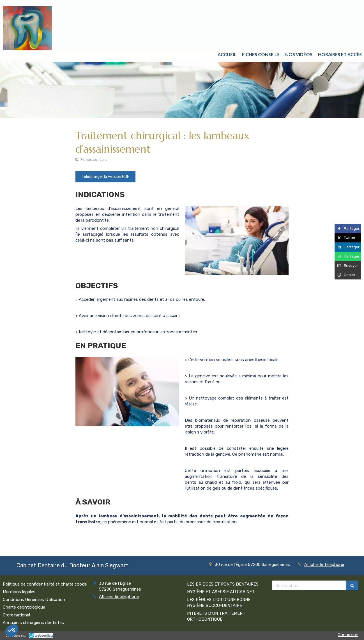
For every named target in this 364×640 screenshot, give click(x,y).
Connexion (348, 635)
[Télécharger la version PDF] (105, 177)
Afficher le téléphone (324, 565)
